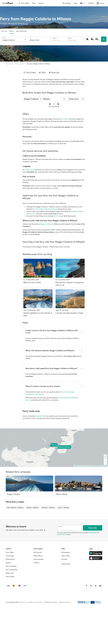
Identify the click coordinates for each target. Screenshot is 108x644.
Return (12, 31)
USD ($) (91, 3)
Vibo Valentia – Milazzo (15, 508)
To (30, 38)
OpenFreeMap (82, 466)
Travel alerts (66, 564)
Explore (41, 3)
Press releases (39, 559)
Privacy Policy (92, 533)
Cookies (31, 602)
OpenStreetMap (104, 466)
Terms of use (23, 602)
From (4, 38)
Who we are (38, 552)
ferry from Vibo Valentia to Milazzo (45, 209)
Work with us (38, 556)
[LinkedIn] (100, 586)
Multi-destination (21, 31)
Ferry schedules (11, 566)
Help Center (66, 556)
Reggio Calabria (46, 224)
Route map (10, 573)
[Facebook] (86, 586)
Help (75, 3)
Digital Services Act (65, 602)
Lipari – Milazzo (63, 508)
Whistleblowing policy (51, 602)
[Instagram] (91, 586)
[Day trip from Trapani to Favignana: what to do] (70, 273)
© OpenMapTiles (90, 466)
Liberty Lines (30, 170)
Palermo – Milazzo (48, 508)
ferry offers (65, 119)
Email (60, 527)
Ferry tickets (10, 64)
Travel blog (10, 556)
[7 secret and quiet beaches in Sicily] (70, 303)
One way (4, 31)
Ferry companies (12, 570)
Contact (64, 559)
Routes (8, 563)
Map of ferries (41, 416)
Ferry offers (24, 3)
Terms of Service (62, 534)
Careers (36, 563)
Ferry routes (20, 64)
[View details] (45, 530)
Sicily (57, 216)
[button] (41, 99)
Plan (34, 3)
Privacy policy (39, 602)
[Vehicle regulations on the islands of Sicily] (38, 303)
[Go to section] (30, 73)
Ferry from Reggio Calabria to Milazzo (39, 64)
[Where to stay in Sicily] (38, 273)
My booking (67, 3)
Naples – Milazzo (32, 508)
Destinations (10, 559)
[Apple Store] (96, 558)
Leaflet (76, 466)
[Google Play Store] (96, 553)
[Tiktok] (96, 586)
